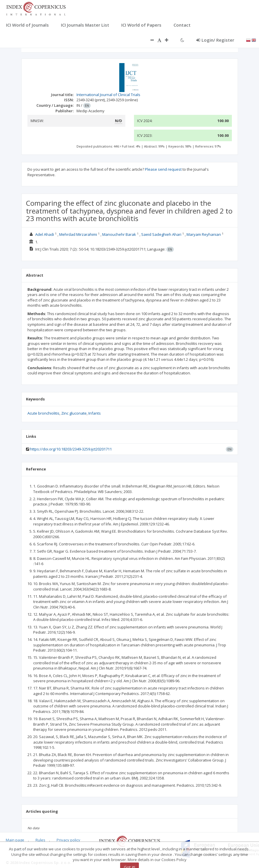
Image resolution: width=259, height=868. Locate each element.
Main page (15, 840)
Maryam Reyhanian (204, 234)
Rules (40, 840)
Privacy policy (68, 840)
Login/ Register (215, 40)
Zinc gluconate (74, 413)
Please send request (163, 169)
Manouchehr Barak (119, 234)
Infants (95, 413)
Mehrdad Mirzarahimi (78, 234)
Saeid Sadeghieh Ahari (161, 234)
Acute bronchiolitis (43, 413)
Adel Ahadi (45, 234)
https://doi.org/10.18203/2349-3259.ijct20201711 (71, 449)
